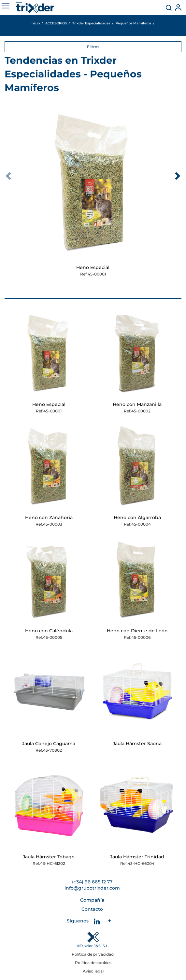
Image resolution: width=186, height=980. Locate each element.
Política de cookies (93, 963)
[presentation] (8, 176)
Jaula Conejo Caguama (49, 744)
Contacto (92, 909)
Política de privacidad (93, 954)
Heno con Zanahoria (49, 517)
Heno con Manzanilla (137, 404)
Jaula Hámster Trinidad (137, 857)
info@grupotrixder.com (92, 888)
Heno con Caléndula (49, 631)
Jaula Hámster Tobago (49, 857)
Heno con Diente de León (137, 631)
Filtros (93, 47)
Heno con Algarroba (137, 517)
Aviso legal (93, 971)
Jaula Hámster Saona (137, 744)
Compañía (92, 900)
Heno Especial (93, 267)
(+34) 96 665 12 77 (92, 882)
